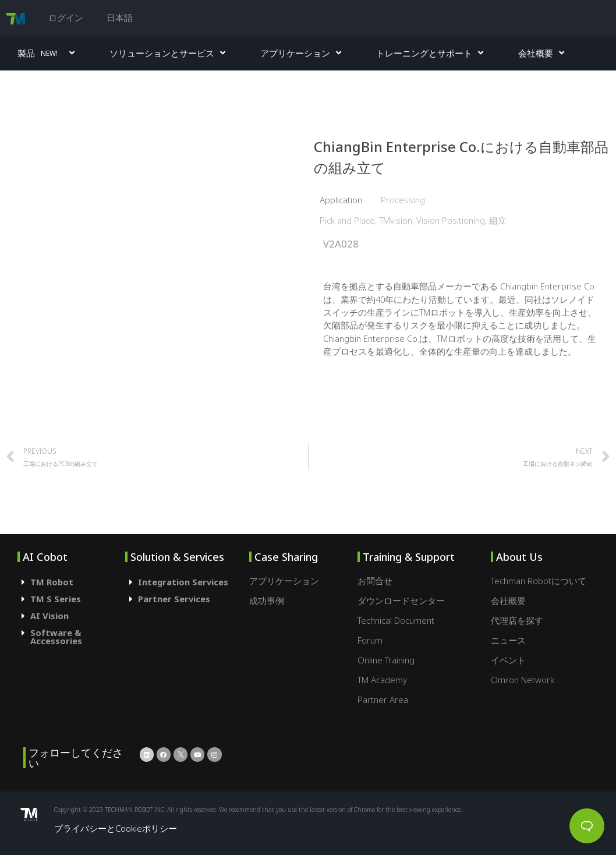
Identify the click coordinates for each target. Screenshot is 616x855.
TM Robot (52, 582)
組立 (498, 220)
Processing (403, 200)
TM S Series (56, 599)
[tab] (71, 582)
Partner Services (174, 599)
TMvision (396, 220)
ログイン (66, 17)
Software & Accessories (56, 637)
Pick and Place (347, 220)
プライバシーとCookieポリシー (116, 828)
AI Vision (49, 616)
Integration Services (183, 582)
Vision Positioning (451, 220)
